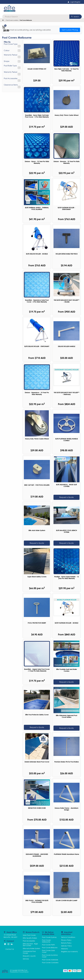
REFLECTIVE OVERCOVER (37, 808)
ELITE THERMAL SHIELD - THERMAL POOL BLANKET (37, 209)
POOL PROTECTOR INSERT (37, 623)
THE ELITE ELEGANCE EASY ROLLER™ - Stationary (67, 394)
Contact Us (10, 949)
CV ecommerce (23, 972)
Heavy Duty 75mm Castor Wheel (67, 115)
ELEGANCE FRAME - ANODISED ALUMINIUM (37, 855)
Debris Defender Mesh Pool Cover (37, 762)
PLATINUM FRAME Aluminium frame (66, 854)
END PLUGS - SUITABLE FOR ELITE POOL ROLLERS (37, 901)
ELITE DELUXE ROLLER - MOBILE (37, 254)
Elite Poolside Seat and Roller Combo (67, 670)
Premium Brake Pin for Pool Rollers (67, 762)
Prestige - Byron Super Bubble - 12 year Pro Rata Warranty (66, 578)
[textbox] (41, 9)
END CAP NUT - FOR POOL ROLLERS (37, 485)
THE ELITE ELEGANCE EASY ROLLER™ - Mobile (67, 301)
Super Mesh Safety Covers (37, 577)
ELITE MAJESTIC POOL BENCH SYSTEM (67, 531)
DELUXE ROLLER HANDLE (67, 346)
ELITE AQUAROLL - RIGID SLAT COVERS (66, 486)
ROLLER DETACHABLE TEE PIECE (67, 254)
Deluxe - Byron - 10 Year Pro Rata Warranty (37, 162)
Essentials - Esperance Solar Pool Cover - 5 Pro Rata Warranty (37, 301)
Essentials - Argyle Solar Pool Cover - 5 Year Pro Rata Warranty (37, 670)
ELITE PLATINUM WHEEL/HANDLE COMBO (67, 440)
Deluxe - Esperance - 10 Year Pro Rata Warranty (37, 394)
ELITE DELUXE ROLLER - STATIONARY (37, 346)
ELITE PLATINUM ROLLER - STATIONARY (66, 209)
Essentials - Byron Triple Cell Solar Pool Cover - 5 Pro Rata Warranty (37, 116)
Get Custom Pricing (70, 30)
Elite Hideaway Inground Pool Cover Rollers (66, 716)
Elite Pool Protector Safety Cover (37, 715)
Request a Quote (66, 497)
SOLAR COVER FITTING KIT (37, 69)
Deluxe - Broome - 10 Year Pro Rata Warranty (66, 162)
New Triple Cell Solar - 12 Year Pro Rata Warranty (66, 70)
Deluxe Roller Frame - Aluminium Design (66, 809)
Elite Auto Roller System (37, 531)
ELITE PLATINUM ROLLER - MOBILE (66, 623)
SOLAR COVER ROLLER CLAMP (67, 901)
